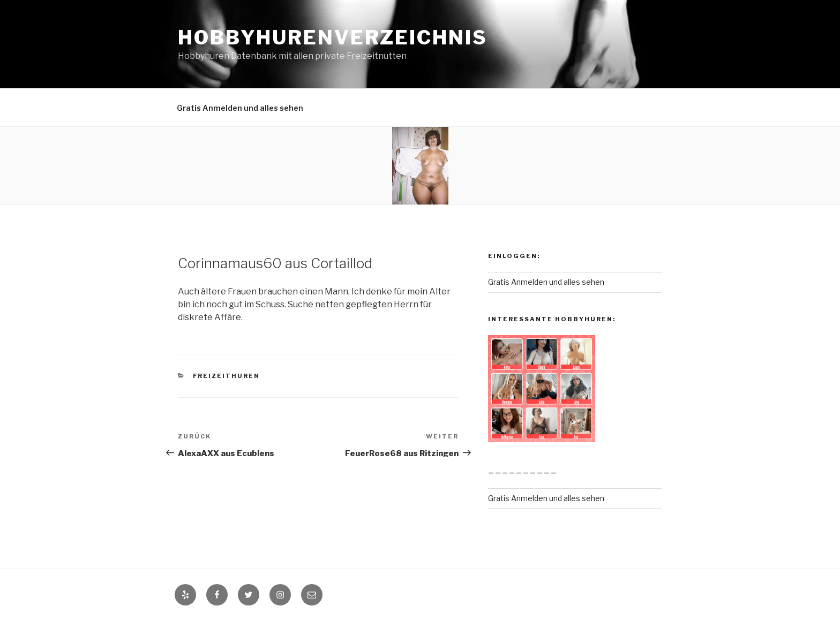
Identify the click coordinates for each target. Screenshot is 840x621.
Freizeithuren (227, 376)
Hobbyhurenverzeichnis (332, 37)
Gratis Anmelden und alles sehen (240, 108)
